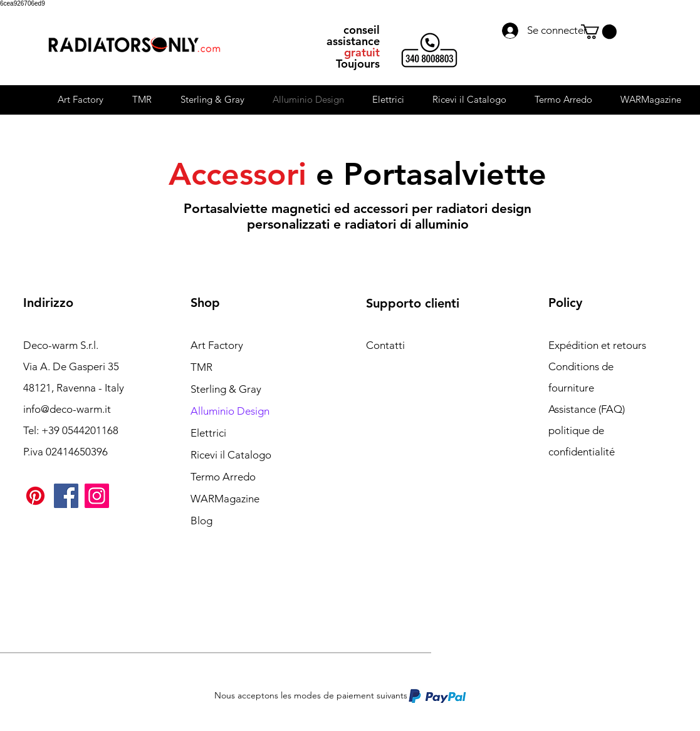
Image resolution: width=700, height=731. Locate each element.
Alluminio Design (230, 411)
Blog (201, 521)
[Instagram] (97, 496)
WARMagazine (225, 499)
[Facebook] (66, 496)
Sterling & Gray (226, 389)
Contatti (385, 345)
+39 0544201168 (80, 430)
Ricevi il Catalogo (231, 455)
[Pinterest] (35, 496)
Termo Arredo (223, 477)
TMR (201, 367)
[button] (599, 32)
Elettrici (208, 433)
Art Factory (217, 345)
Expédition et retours (597, 345)
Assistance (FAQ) (587, 409)
